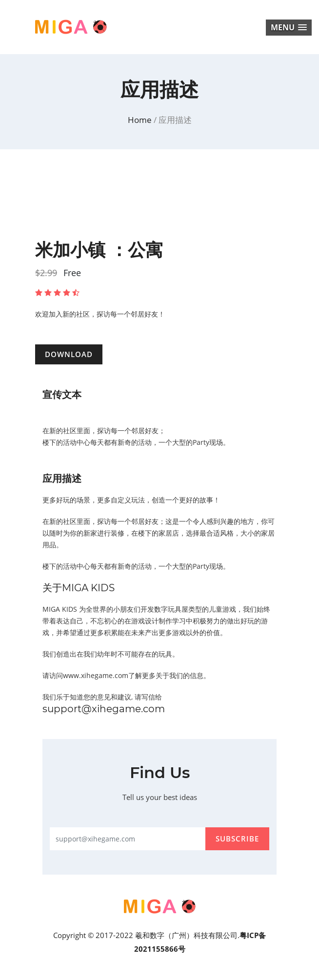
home (141, 120)
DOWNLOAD (69, 354)
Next (291, 220)
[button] (289, 28)
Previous (28, 220)
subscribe (237, 839)
